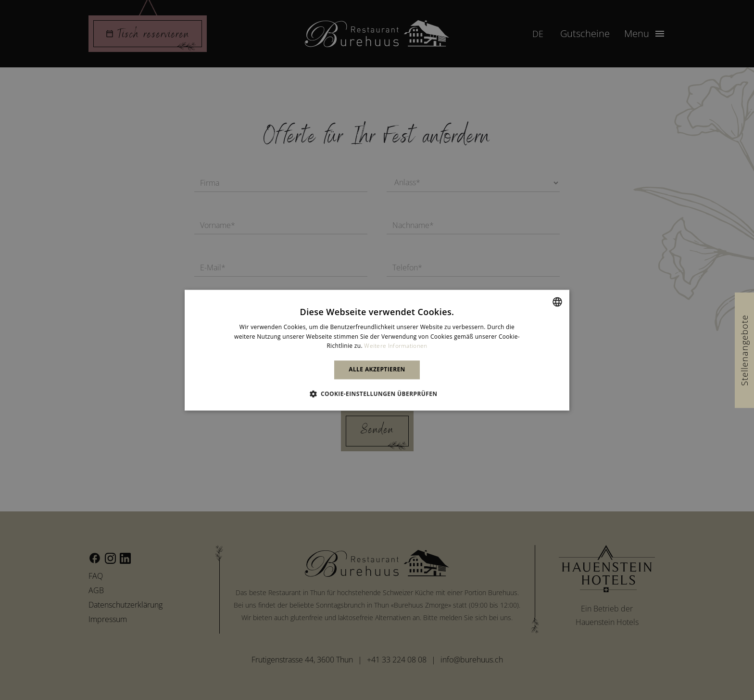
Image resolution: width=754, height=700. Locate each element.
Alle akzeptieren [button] (377, 370)
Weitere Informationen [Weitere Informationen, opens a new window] (396, 346)
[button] (377, 394)
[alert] (377, 350)
